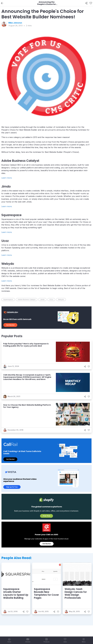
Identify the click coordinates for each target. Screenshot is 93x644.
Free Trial (46, 516)
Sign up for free (12, 487)
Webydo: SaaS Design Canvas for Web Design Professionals (76, 593)
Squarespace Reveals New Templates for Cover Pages (46, 593)
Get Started (10, 325)
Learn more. (7, 178)
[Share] (86, 3)
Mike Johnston (15, 23)
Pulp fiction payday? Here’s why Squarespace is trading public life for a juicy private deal (26, 345)
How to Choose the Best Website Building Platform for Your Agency (27, 406)
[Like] (91, 3)
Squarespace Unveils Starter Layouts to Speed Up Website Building (16, 593)
